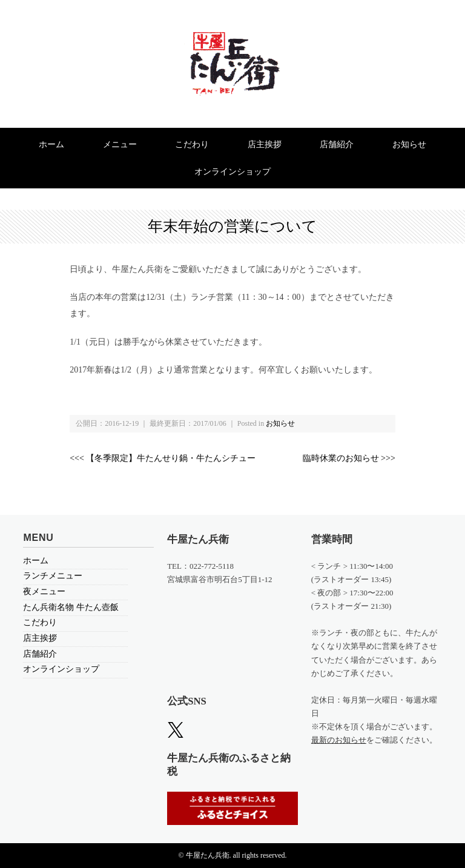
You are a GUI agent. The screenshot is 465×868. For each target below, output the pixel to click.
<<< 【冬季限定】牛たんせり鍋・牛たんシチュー (163, 458)
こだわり (192, 144)
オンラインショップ (232, 172)
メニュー (120, 144)
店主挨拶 (265, 144)
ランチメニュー (53, 576)
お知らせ (409, 144)
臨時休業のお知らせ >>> (349, 458)
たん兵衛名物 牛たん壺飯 (71, 607)
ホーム (51, 144)
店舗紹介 (337, 144)
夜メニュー (44, 591)
